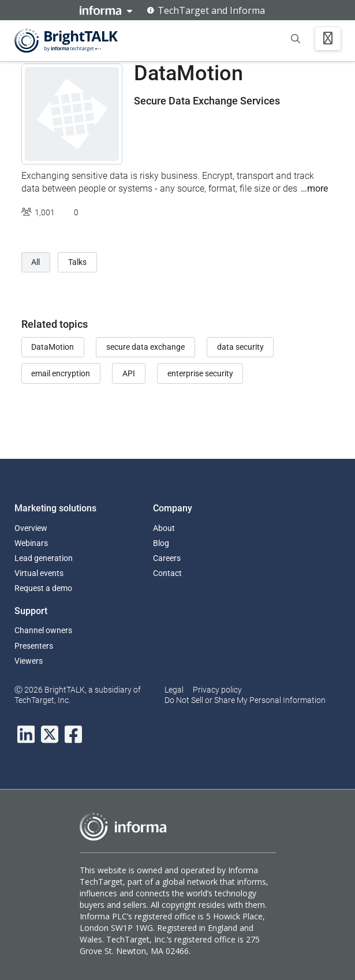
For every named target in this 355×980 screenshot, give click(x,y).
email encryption (61, 373)
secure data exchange (145, 347)
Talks (77, 262)
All (35, 262)
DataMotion (53, 347)
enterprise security (200, 373)
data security (240, 347)
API (129, 373)
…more (314, 188)
